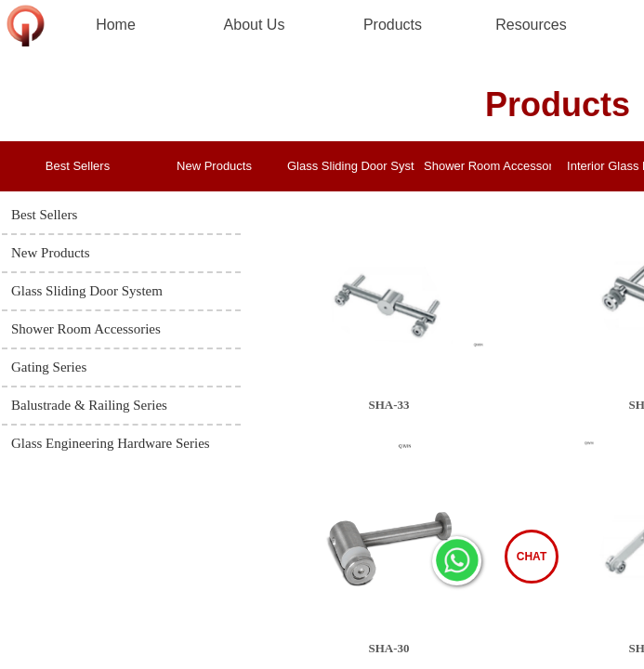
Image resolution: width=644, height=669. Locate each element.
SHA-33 (388, 405)
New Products (214, 166)
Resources (531, 25)
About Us (255, 25)
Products (393, 25)
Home (116, 25)
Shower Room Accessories (487, 166)
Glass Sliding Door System (351, 166)
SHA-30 (388, 648)
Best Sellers (78, 166)
